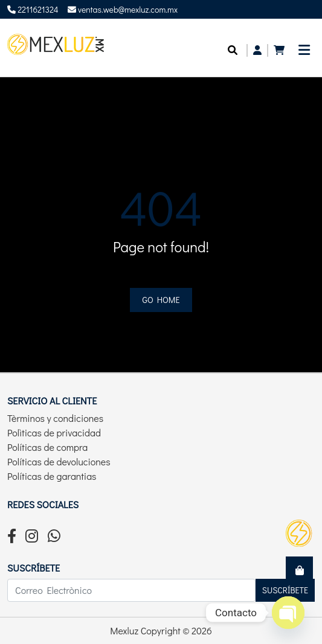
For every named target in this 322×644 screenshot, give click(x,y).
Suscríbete (285, 590)
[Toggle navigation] (304, 53)
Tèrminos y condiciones (55, 418)
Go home (161, 300)
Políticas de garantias (52, 476)
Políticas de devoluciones (59, 461)
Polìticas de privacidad (54, 432)
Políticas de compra (47, 447)
